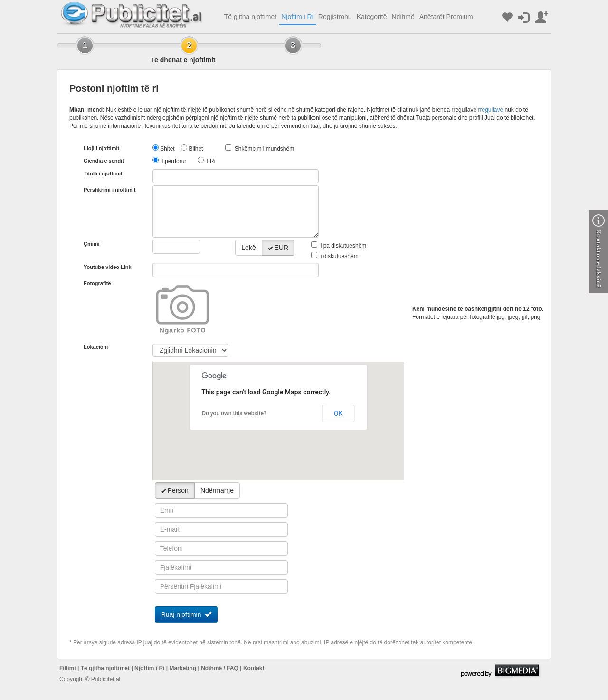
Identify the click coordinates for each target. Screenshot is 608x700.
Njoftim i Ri (297, 17)
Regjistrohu (335, 17)
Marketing (183, 668)
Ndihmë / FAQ (220, 668)
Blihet (196, 149)
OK (338, 413)
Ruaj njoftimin (186, 614)
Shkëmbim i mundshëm (264, 149)
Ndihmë (403, 17)
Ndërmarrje (217, 490)
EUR (278, 248)
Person (175, 490)
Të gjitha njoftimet (251, 17)
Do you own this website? (234, 413)
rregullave (490, 110)
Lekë (248, 248)
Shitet (167, 149)
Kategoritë (372, 17)
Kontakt (254, 668)
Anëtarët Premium (446, 17)
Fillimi (68, 668)
